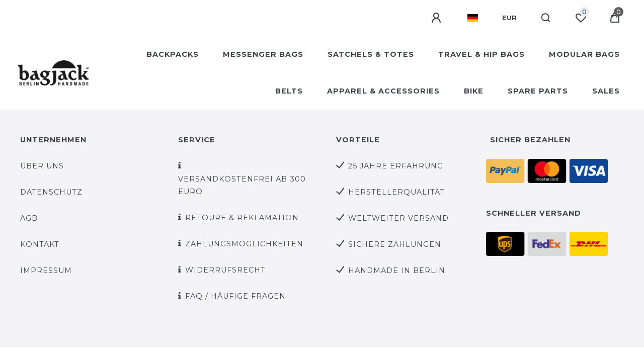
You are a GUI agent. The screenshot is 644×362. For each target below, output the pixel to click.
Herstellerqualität (396, 192)
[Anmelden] (437, 18)
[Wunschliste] (581, 18)
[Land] (473, 18)
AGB (29, 218)
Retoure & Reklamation (242, 218)
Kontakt (40, 244)
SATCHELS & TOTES (371, 54)
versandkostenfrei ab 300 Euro (242, 185)
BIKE (474, 91)
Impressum (46, 270)
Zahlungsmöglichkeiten (244, 244)
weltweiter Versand (398, 218)
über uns (42, 166)
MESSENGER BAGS (263, 54)
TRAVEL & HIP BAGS (481, 54)
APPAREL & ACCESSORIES (383, 91)
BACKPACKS (173, 54)
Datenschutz (51, 192)
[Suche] (546, 18)
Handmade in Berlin (397, 270)
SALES (606, 91)
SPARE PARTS (538, 91)
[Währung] (509, 18)
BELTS (289, 91)
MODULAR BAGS (584, 54)
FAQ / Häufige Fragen (235, 296)
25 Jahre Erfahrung (396, 166)
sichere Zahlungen (395, 244)
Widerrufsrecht (225, 270)
